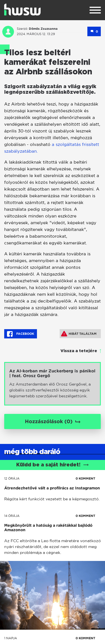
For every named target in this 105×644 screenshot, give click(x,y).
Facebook (21, 334)
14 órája (12, 516)
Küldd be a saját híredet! (53, 465)
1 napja (11, 638)
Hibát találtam (79, 334)
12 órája (12, 478)
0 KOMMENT (85, 478)
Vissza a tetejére (79, 351)
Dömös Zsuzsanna (43, 29)
